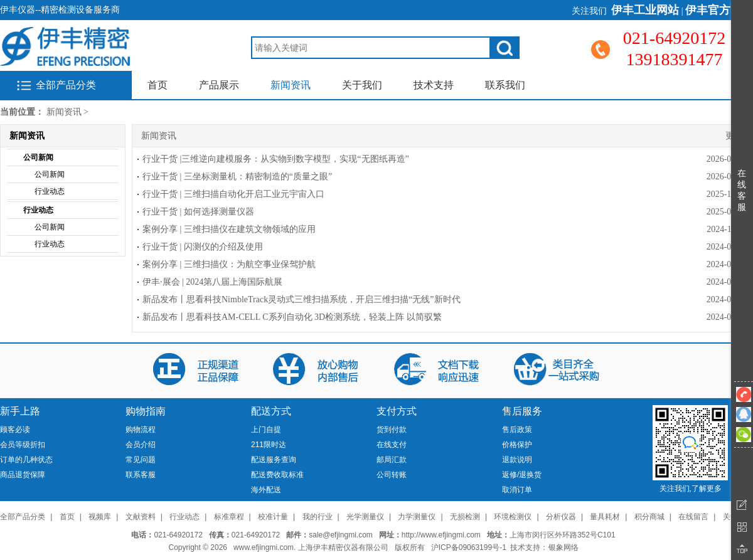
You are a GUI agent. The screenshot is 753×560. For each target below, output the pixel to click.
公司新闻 (38, 157)
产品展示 (219, 85)
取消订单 (517, 490)
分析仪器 (561, 517)
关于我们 (362, 85)
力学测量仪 (417, 517)
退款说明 (517, 460)
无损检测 (465, 517)
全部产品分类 (66, 85)
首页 (158, 85)
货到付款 (392, 430)
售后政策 (517, 430)
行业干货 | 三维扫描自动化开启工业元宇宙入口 (233, 194)
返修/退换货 (522, 475)
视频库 (100, 517)
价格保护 (517, 445)
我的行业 (318, 517)
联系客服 (141, 475)
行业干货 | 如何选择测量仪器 (198, 212)
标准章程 (229, 517)
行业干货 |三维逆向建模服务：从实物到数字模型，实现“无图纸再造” (276, 159)
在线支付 (392, 445)
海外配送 (266, 490)
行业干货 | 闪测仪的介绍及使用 (203, 247)
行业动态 (50, 191)
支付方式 (397, 411)
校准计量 (273, 517)
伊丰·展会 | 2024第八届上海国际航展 (212, 282)
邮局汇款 (392, 460)
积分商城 (649, 517)
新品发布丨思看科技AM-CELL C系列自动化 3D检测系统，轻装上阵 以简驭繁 (292, 317)
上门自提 (266, 430)
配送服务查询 (274, 460)
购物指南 (146, 411)
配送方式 (271, 411)
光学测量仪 (365, 517)
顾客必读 (15, 430)
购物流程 (141, 430)
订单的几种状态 (26, 460)
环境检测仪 (513, 517)
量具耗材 (605, 517)
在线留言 (693, 517)
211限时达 (269, 445)
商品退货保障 (23, 475)
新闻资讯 (291, 85)
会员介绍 (141, 445)
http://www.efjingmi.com (441, 535)
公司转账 (392, 475)
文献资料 (141, 517)
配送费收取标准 (277, 475)
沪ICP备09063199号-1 (469, 547)
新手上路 (20, 411)
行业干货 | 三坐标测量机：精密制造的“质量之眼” (237, 177)
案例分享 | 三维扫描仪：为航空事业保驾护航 (229, 264)
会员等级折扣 (23, 445)
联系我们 (505, 85)
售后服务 (522, 411)
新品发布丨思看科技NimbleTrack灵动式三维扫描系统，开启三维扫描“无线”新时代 (302, 299)
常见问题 (141, 460)
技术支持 (434, 85)
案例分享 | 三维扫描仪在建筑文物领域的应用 (229, 229)
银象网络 (563, 547)
